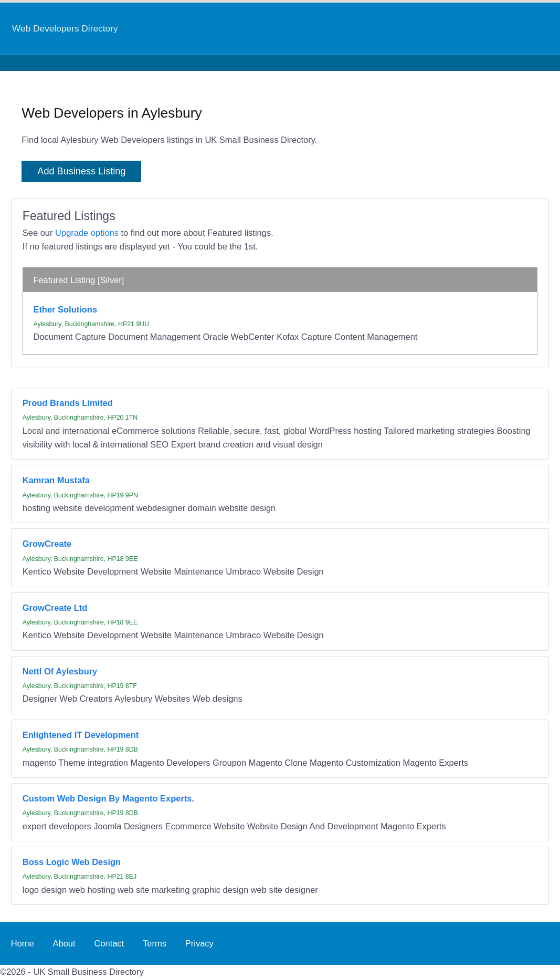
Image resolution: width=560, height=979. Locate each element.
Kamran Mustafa (56, 480)
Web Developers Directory (65, 28)
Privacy (199, 943)
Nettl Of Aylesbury (60, 671)
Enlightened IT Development (81, 735)
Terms (155, 943)
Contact (109, 943)
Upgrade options (87, 233)
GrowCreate (47, 544)
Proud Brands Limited (68, 403)
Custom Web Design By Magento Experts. (108, 798)
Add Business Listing (81, 171)
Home (23, 943)
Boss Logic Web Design (72, 862)
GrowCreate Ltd (55, 608)
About (64, 943)
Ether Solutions (65, 309)
